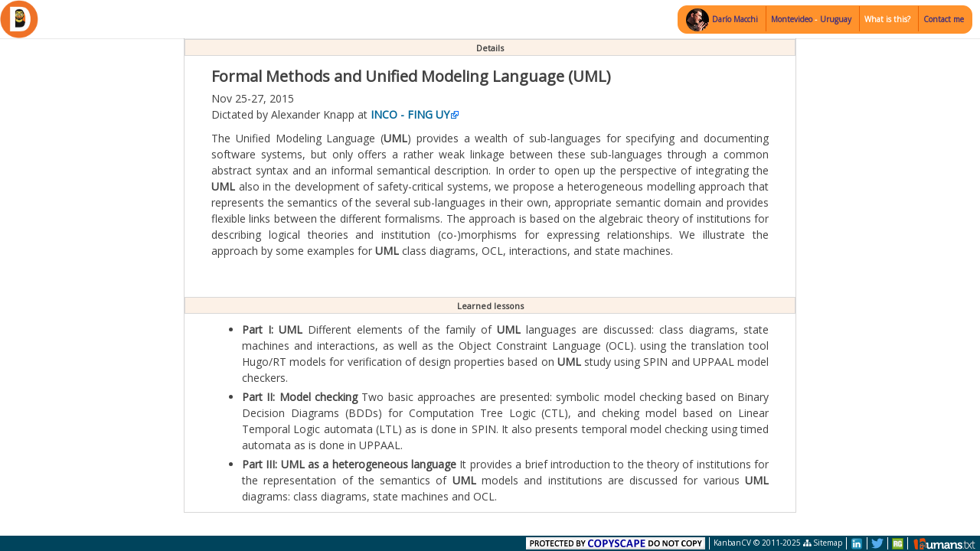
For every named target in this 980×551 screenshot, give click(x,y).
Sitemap (823, 543)
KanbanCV (732, 543)
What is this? (887, 19)
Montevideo (793, 19)
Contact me (944, 19)
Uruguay (836, 19)
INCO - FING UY (410, 114)
